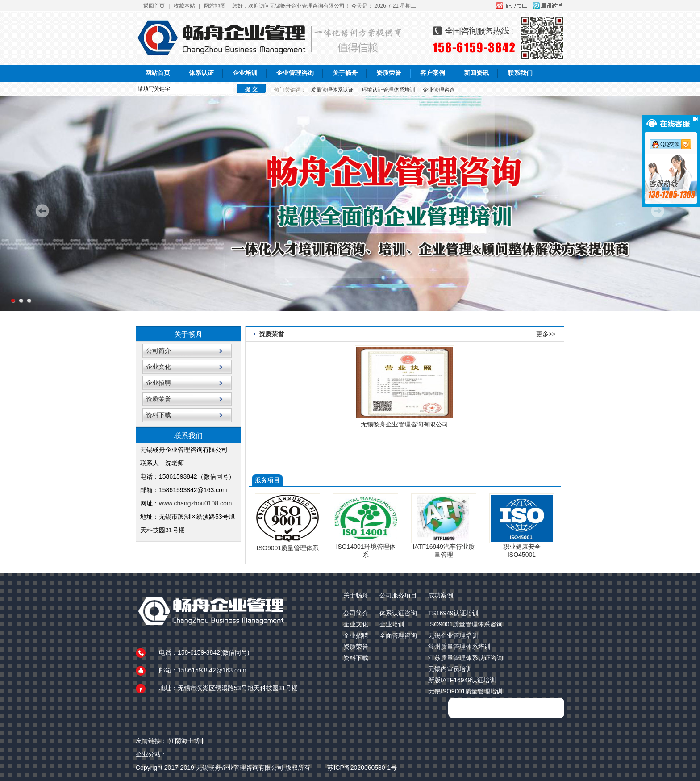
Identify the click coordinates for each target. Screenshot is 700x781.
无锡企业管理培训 (453, 635)
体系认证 (201, 73)
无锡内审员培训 (450, 669)
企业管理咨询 (295, 73)
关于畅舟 (345, 73)
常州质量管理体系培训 (459, 647)
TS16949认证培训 (453, 613)
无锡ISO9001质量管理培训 (465, 691)
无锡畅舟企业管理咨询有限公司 (404, 424)
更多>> (546, 334)
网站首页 (158, 73)
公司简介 (158, 351)
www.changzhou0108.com (196, 503)
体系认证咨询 (398, 613)
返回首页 (154, 6)
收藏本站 (184, 6)
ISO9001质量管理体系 (288, 548)
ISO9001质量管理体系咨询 (465, 624)
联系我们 (520, 73)
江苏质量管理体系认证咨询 (466, 658)
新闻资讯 (476, 73)
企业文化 (158, 367)
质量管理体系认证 (332, 90)
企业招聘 (158, 383)
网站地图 (215, 6)
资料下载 (158, 415)
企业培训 (245, 73)
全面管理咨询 (398, 635)
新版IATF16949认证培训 (462, 680)
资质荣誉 (389, 73)
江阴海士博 (184, 741)
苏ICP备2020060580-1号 (362, 768)
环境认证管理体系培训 (388, 90)
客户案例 (433, 73)
